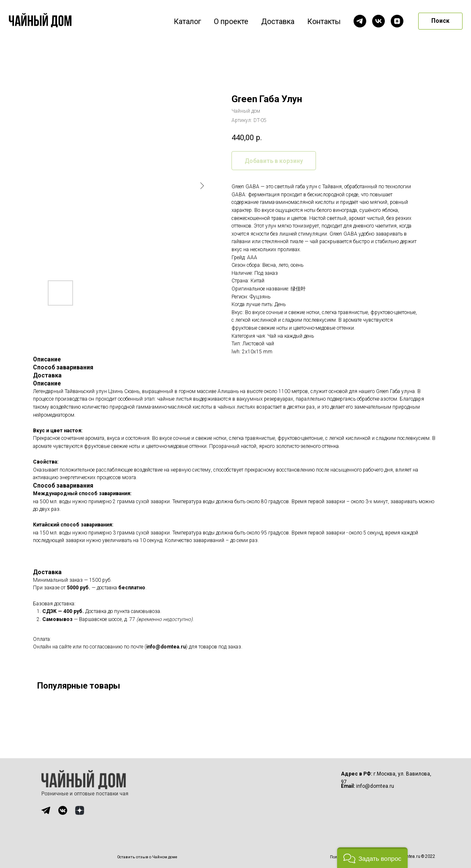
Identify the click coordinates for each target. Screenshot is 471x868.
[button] (372, 858)
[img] (46, 810)
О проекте (231, 21)
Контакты (324, 21)
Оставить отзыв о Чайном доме (147, 857)
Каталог (187, 21)
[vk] (378, 21)
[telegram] (360, 21)
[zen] (397, 21)
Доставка (278, 21)
